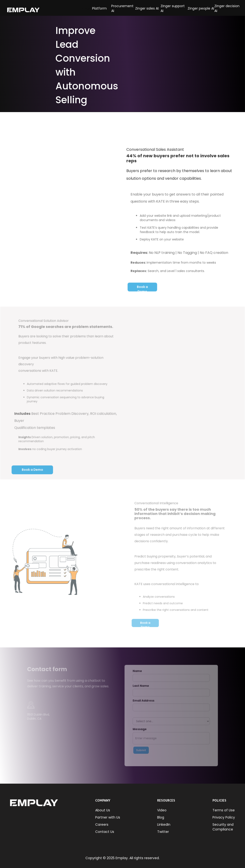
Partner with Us (108, 817)
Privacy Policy (224, 817)
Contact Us (105, 832)
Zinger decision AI (227, 8)
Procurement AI (122, 8)
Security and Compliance (223, 827)
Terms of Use (224, 810)
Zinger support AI (173, 8)
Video (162, 810)
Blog (161, 817)
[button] (87, 8)
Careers (102, 825)
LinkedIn (164, 825)
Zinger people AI (201, 8)
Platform (99, 8)
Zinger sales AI (147, 8)
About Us (103, 810)
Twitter (163, 832)
